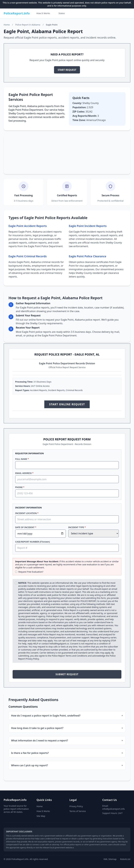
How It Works (43, 13)
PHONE (20, 487)
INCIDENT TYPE (77, 527)
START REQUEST (67, 70)
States (62, 13)
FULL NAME (22, 459)
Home (7, 25)
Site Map (41, 816)
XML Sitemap (110, 859)
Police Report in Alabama (28, 25)
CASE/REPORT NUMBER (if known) (33, 542)
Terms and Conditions (76, 656)
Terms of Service (78, 811)
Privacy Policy (32, 659)
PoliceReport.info (17, 13)
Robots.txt (125, 859)
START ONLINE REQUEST (67, 404)
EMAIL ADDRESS (24, 473)
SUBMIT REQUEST (67, 674)
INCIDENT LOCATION (27, 513)
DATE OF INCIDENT (26, 527)
